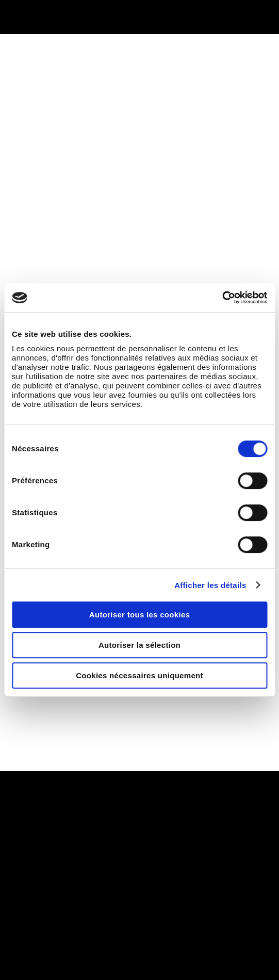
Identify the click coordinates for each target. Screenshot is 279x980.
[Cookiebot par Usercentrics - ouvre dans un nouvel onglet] (222, 298)
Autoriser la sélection (139, 645)
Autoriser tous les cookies (139, 615)
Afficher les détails (210, 585)
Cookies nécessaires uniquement (139, 675)
